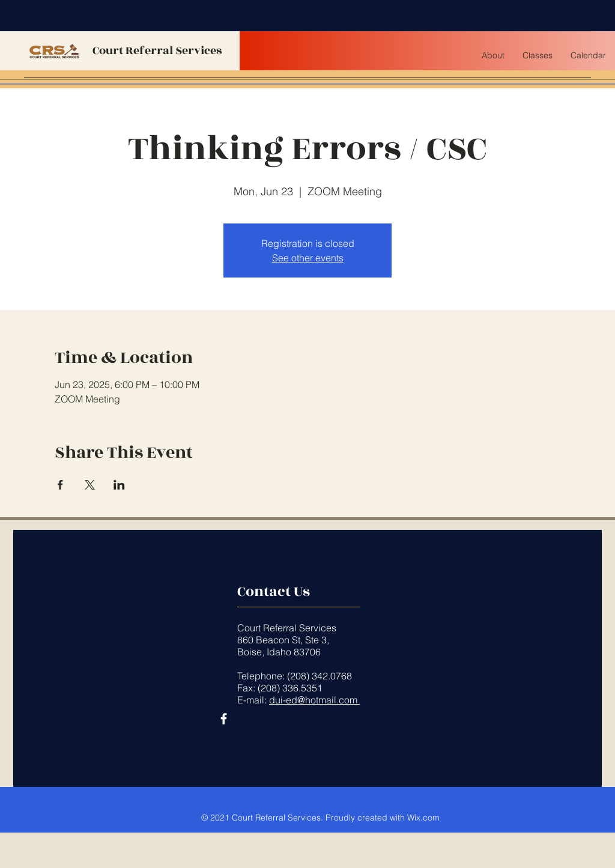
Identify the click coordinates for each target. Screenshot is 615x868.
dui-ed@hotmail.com (314, 700)
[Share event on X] (90, 485)
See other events (308, 258)
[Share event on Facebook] (60, 485)
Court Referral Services (157, 50)
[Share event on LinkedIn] (119, 485)
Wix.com (423, 818)
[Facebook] (224, 719)
